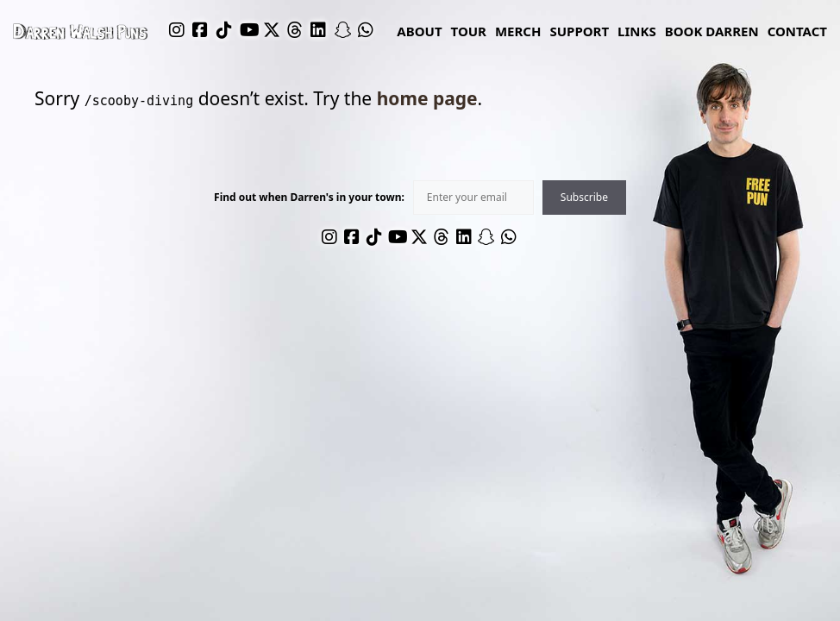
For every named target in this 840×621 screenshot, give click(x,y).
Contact (797, 31)
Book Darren (712, 31)
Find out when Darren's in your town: (309, 198)
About (419, 31)
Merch (518, 31)
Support (579, 31)
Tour (469, 31)
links (637, 31)
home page (427, 98)
